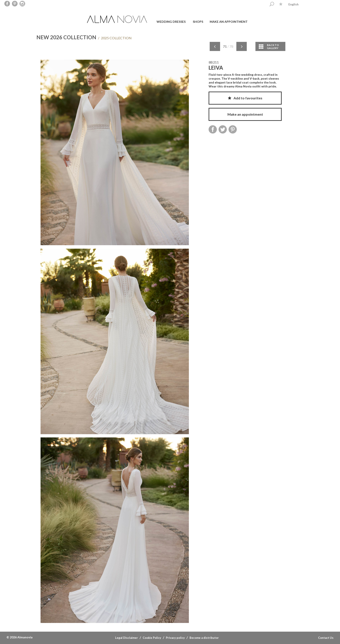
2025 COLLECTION (115, 38)
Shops (198, 22)
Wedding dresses (171, 22)
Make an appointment (229, 22)
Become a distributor (204, 638)
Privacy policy (175, 638)
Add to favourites (245, 98)
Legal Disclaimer (127, 638)
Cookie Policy (152, 638)
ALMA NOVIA (118, 19)
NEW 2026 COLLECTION (66, 37)
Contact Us (326, 638)
